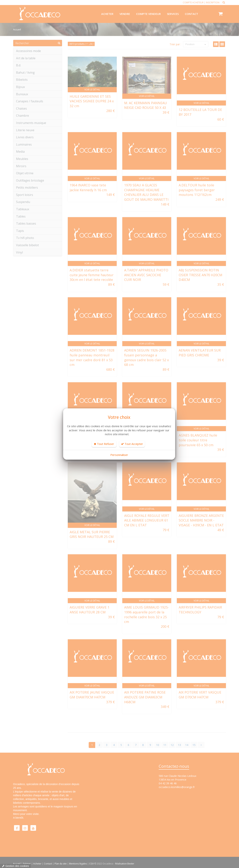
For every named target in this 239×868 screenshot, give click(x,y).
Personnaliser (119, 455)
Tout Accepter (132, 444)
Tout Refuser (104, 444)
